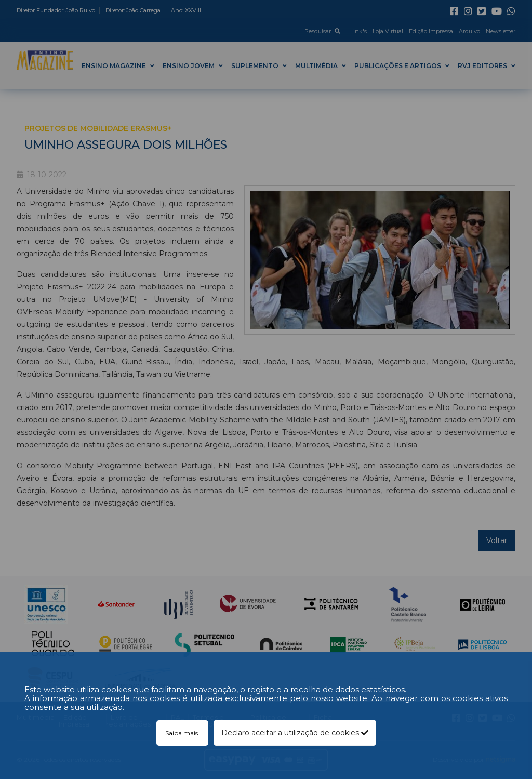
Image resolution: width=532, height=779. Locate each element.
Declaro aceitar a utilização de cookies (295, 733)
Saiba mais (182, 733)
